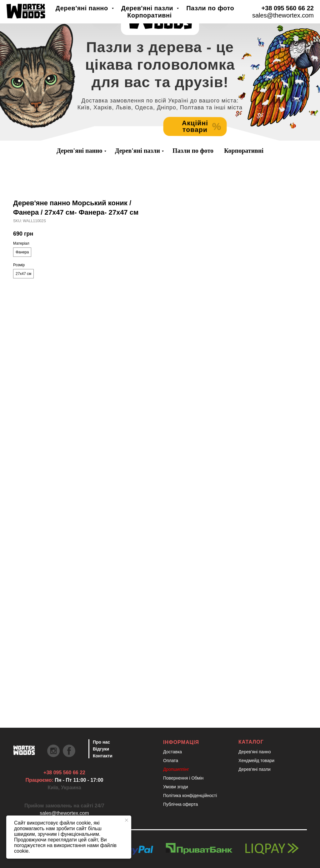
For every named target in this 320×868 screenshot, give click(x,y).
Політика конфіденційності (190, 796)
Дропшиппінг (176, 769)
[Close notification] (127, 820)
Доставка (172, 752)
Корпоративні (244, 151)
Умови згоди (176, 787)
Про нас (101, 742)
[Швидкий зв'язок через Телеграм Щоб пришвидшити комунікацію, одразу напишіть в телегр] (24, 13)
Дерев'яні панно (80, 151)
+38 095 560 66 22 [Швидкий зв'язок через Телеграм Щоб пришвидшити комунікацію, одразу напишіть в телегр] (64, 773)
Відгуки (101, 749)
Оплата (171, 761)
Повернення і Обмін (183, 778)
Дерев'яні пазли (137, 151)
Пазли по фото (193, 151)
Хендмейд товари (256, 761)
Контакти (103, 756)
